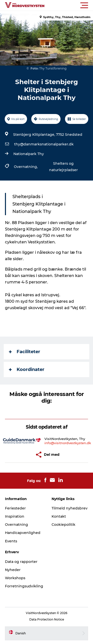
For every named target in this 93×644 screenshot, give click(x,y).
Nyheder (13, 570)
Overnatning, (26, 167)
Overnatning (16, 525)
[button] (69, 5)
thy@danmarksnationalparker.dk (44, 144)
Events (11, 541)
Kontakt (59, 516)
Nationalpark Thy (29, 154)
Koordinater (27, 369)
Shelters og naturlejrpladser (63, 167)
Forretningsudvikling (24, 586)
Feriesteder (15, 508)
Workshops (15, 578)
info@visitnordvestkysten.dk (68, 443)
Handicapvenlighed (23, 533)
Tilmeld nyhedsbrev (70, 508)
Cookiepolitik (63, 525)
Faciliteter (25, 352)
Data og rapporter (21, 562)
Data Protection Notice (47, 619)
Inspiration (15, 516)
